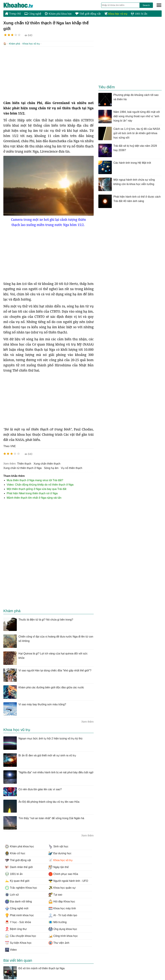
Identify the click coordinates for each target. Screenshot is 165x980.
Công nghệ (33, 14)
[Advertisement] (49, 73)
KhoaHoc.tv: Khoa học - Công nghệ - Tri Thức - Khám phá (22, 5)
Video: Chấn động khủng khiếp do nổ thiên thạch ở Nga (40, 484)
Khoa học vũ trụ (116, 14)
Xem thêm (88, 721)
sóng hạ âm (51, 468)
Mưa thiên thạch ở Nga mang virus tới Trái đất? (35, 480)
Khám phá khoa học (58, 14)
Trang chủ (13, 13)
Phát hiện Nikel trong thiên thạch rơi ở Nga (32, 493)
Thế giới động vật (88, 14)
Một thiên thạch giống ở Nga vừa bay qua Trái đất (37, 489)
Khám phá (14, 44)
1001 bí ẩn (139, 14)
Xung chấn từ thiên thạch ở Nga (22, 468)
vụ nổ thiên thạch (72, 468)
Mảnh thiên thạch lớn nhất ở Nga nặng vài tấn (34, 497)
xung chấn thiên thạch (47, 463)
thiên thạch (24, 463)
